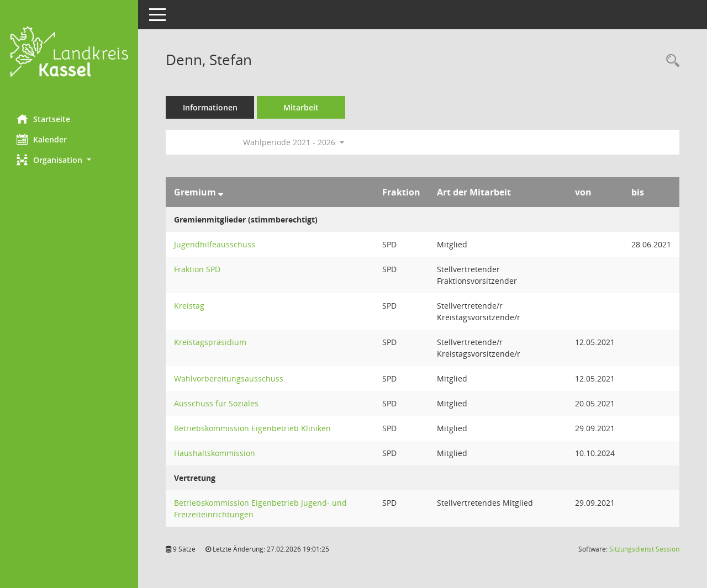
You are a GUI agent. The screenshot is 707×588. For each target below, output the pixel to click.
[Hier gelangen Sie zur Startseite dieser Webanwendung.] (69, 53)
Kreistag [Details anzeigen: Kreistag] (189, 306)
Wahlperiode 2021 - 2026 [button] (294, 142)
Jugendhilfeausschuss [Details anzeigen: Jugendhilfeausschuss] (215, 244)
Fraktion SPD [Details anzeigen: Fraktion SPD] (197, 269)
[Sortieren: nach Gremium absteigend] (221, 192)
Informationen (210, 107)
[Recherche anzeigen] (670, 61)
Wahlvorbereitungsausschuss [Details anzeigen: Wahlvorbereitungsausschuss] (229, 378)
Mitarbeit (301, 107)
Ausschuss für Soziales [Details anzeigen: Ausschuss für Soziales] (216, 403)
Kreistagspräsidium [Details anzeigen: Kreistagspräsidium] (210, 342)
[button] (69, 160)
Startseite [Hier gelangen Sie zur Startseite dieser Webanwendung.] (43, 119)
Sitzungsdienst (644, 549)
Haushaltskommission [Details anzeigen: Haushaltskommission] (215, 453)
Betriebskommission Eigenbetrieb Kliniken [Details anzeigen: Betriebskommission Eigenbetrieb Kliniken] (252, 428)
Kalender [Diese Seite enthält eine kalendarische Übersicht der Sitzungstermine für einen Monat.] (42, 139)
